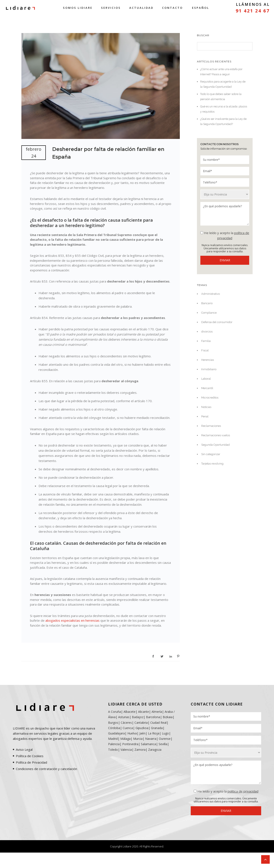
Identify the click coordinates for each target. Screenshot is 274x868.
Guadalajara (116, 733)
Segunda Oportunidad (215, 445)
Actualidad (141, 8)
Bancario (207, 303)
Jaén (142, 733)
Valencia (126, 750)
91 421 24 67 (253, 11)
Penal (205, 416)
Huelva (132, 733)
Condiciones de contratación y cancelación (46, 769)
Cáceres (126, 723)
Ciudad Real (158, 723)
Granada (156, 728)
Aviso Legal (24, 749)
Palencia (114, 744)
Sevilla (163, 744)
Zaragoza (155, 750)
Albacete (130, 712)
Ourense (165, 739)
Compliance (209, 313)
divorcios (207, 332)
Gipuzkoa (142, 728)
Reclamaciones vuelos (216, 435)
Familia (206, 341)
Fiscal (205, 350)
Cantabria (141, 723)
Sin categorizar (211, 454)
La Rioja (154, 733)
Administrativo (211, 294)
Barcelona (153, 717)
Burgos (113, 723)
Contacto (172, 8)
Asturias (124, 717)
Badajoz (138, 717)
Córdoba (114, 728)
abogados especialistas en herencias (72, 620)
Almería (157, 712)
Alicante (144, 712)
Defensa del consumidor (217, 322)
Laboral (206, 379)
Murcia (138, 739)
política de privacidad (243, 791)
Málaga (125, 739)
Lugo (165, 733)
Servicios (111, 8)
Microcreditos (210, 398)
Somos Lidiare (78, 8)
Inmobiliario (209, 369)
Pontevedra (130, 744)
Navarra (151, 739)
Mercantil (207, 388)
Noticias (206, 407)
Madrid (113, 739)
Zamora (140, 750)
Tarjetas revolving (212, 464)
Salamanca (148, 744)
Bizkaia (168, 717)
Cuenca (128, 728)
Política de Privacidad (31, 762)
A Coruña (115, 712)
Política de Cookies (30, 756)
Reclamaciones (211, 426)
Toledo (113, 750)
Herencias (208, 360)
